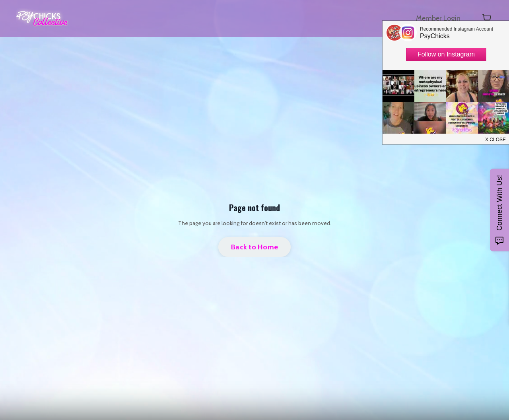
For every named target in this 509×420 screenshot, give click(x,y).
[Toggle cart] (487, 18)
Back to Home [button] (254, 247)
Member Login (438, 18)
